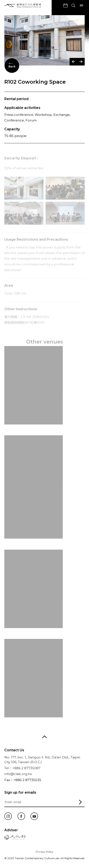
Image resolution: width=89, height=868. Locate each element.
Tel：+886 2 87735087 (22, 768)
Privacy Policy (44, 852)
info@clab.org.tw (18, 774)
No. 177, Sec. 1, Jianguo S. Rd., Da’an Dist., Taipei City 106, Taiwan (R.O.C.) (42, 760)
